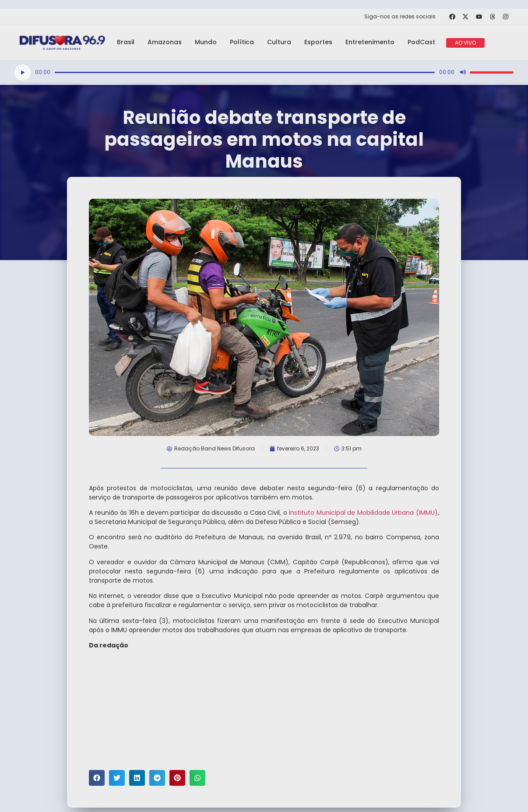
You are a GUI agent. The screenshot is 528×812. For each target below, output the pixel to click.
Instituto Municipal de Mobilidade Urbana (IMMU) (363, 513)
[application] (264, 72)
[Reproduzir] (23, 72)
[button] (97, 778)
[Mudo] (463, 72)
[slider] (245, 72)
